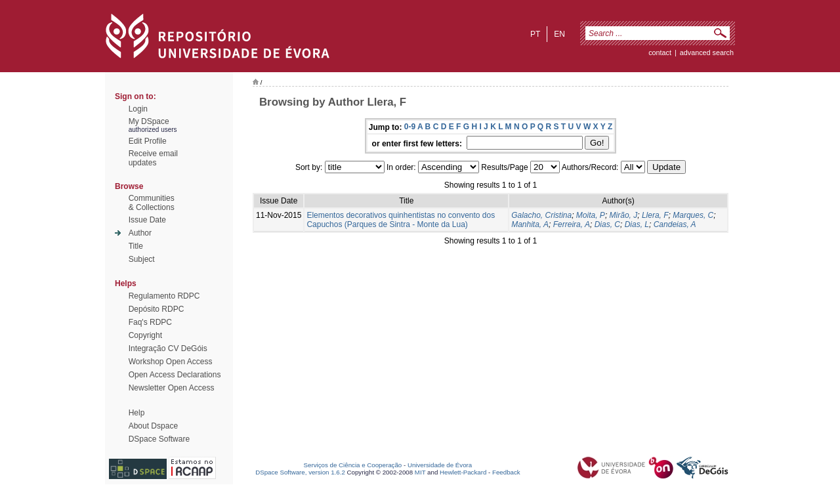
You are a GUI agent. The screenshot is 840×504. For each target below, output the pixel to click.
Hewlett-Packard (463, 472)
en (559, 34)
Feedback (506, 472)
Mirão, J (624, 215)
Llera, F (655, 215)
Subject (142, 259)
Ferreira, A (572, 224)
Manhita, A (530, 224)
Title (136, 246)
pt (535, 34)
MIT (420, 472)
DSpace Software (159, 439)
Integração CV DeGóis (168, 348)
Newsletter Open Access (172, 388)
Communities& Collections (152, 203)
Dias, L (637, 224)
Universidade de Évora (440, 465)
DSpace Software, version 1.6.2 (300, 472)
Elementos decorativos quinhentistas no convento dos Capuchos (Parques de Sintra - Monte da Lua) (401, 220)
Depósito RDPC (157, 309)
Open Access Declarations (175, 375)
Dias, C (607, 224)
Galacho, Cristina (541, 215)
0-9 (410, 127)
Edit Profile (148, 141)
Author (140, 233)
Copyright (145, 335)
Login (138, 109)
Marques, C (693, 215)
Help (137, 413)
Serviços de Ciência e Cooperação (353, 465)
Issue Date (147, 220)
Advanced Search (707, 52)
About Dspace (153, 426)
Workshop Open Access (171, 362)
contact (660, 52)
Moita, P (591, 215)
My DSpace (149, 121)
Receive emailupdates (153, 158)
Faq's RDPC (150, 322)
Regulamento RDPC (164, 296)
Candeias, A (675, 224)
